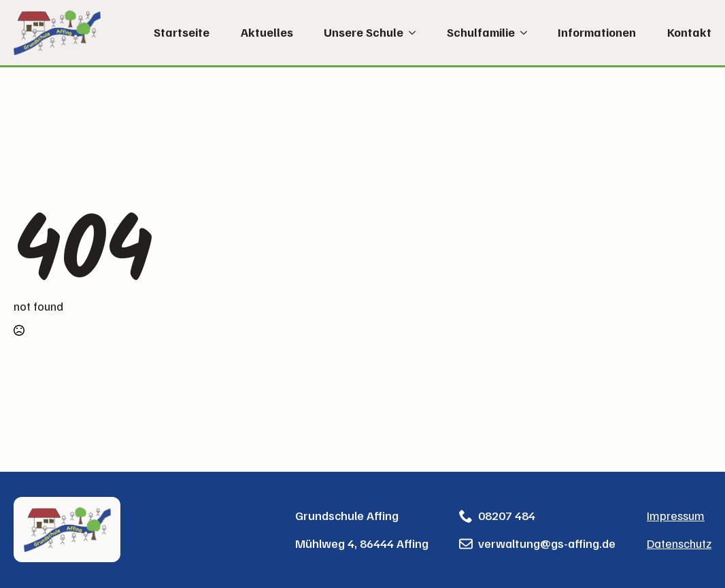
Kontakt (689, 33)
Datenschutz (679, 543)
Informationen (597, 33)
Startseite (182, 33)
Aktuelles (267, 33)
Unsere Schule (364, 33)
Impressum (676, 515)
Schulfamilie (481, 33)
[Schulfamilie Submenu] (521, 33)
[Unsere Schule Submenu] (409, 33)
